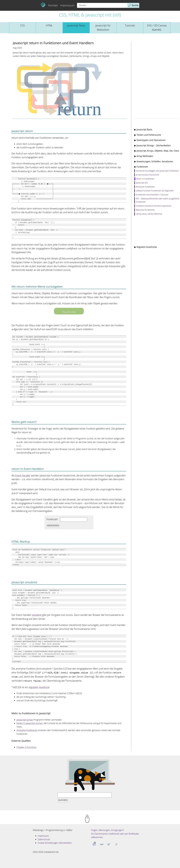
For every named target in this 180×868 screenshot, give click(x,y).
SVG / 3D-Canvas (157, 28)
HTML (49, 25)
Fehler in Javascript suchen (30, 722)
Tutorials (130, 25)
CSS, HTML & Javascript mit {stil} (90, 15)
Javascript (76, 25)
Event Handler (23, 476)
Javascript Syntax (25, 719)
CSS (22, 25)
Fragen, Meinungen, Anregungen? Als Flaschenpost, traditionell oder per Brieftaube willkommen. (115, 833)
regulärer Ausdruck (39, 686)
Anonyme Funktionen (27, 729)
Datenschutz (44, 839)
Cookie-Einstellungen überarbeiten (55, 842)
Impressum (67, 5)
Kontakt (53, 5)
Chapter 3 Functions (26, 746)
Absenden (53, 526)
